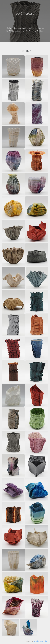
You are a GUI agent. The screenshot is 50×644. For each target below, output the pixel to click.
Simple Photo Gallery (41, 641)
